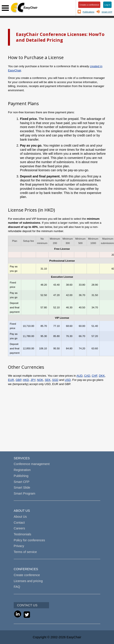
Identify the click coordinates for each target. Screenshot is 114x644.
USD (68, 380)
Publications (88, 12)
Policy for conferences (29, 540)
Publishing (21, 476)
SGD (55, 380)
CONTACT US (27, 605)
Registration (22, 470)
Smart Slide (22, 488)
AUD (79, 376)
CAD (87, 376)
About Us (20, 517)
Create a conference (89, 5)
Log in (107, 5)
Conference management (32, 464)
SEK (48, 380)
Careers (19, 528)
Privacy (19, 546)
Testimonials (22, 534)
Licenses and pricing (28, 581)
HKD (26, 380)
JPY (33, 380)
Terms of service (25, 552)
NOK (40, 380)
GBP (19, 380)
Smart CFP (107, 12)
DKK (102, 376)
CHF (94, 376)
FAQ (17, 587)
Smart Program (25, 493)
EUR (11, 380)
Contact (19, 523)
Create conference (27, 575)
